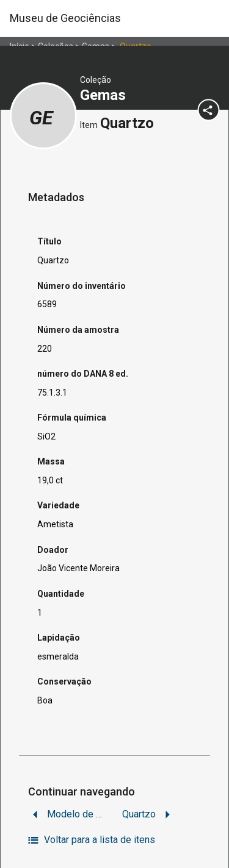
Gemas (105, 95)
